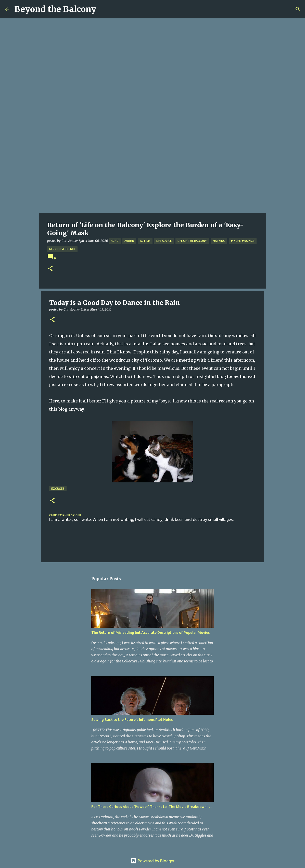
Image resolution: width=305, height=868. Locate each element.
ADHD (115, 241)
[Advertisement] (152, 175)
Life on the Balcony (192, 241)
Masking (219, 241)
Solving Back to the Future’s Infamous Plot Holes (132, 720)
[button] (50, 269)
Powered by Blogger (152, 861)
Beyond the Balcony (55, 9)
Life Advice (164, 241)
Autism (145, 241)
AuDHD (129, 241)
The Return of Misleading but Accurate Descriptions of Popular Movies (150, 633)
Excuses (58, 489)
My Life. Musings (243, 241)
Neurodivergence (62, 249)
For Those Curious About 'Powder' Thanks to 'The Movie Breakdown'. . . (151, 807)
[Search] (298, 9)
